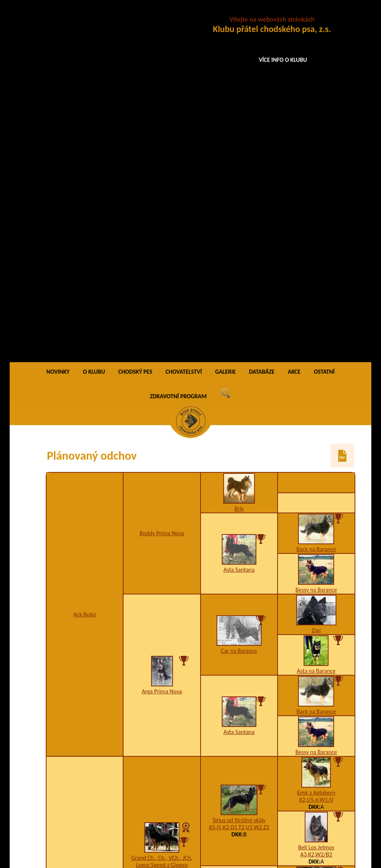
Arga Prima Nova (162, 336)
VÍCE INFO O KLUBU (283, 60)
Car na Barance (239, 296)
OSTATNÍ (324, 17)
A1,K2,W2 (162, 722)
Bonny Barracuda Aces (316, 684)
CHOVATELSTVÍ (184, 17)
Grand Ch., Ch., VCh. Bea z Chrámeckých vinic (162, 711)
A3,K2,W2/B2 (316, 499)
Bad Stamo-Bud (316, 739)
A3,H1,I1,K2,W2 (162, 517)
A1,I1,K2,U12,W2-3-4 (239, 664)
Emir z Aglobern (316, 438)
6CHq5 (316, 691)
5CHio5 (316, 746)
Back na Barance (316, 194)
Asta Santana (239, 215)
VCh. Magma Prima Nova (239, 564)
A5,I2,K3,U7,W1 (316, 800)
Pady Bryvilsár (239, 657)
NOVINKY (58, 17)
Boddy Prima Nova (162, 178)
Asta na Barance (316, 316)
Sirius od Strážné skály (239, 465)
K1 (316, 554)
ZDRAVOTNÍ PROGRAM (178, 41)
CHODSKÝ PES (135, 17)
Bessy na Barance (316, 235)
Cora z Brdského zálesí (239, 766)
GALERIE (225, 17)
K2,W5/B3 (239, 773)
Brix (239, 154)
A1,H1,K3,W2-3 (85, 563)
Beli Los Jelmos (316, 492)
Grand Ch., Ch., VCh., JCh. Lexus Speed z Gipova (162, 506)
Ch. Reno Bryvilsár (316, 629)
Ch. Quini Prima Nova (316, 582)
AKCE (294, 17)
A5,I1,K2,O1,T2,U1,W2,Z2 (239, 472)
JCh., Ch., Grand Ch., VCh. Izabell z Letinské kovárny (84, 552)
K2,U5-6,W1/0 (316, 445)
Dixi (316, 275)
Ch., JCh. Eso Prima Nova (316, 547)
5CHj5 (316, 636)
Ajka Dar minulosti (316, 793)
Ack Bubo (85, 259)
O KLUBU (94, 17)
